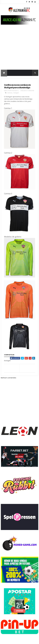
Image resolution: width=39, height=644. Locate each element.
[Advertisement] (19, 49)
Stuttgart (16, 93)
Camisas (10, 93)
